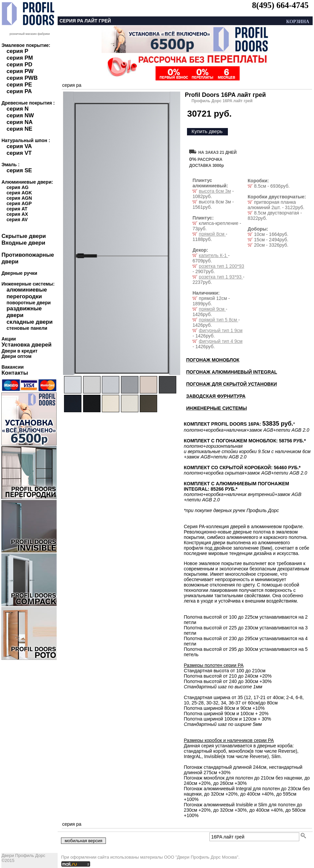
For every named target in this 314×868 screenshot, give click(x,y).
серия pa (72, 85)
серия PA (19, 91)
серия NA (19, 122)
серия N (17, 109)
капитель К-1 (213, 255)
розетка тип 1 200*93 (221, 266)
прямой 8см (212, 234)
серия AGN (19, 198)
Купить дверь (207, 131)
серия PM (20, 58)
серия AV (17, 220)
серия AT (17, 209)
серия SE (19, 170)
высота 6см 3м (215, 191)
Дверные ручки (19, 273)
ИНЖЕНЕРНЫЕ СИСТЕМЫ (216, 408)
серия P (17, 51)
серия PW (20, 71)
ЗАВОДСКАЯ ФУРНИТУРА (216, 396)
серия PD (19, 65)
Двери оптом (16, 356)
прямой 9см (212, 309)
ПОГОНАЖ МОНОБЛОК (213, 360)
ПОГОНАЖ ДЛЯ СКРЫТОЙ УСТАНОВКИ (231, 384)
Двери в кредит (19, 351)
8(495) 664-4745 (280, 5)
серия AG (17, 187)
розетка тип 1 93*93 (221, 277)
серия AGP (19, 203)
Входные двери (23, 243)
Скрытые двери (23, 236)
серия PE (19, 85)
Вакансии (12, 367)
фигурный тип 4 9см (221, 341)
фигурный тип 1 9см (221, 330)
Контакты (15, 373)
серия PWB (22, 78)
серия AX (17, 214)
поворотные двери (28, 303)
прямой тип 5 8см (218, 320)
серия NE (19, 129)
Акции (9, 339)
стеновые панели (27, 328)
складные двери (29, 322)
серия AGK (19, 193)
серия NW (20, 115)
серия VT (19, 153)
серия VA (19, 146)
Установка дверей (26, 345)
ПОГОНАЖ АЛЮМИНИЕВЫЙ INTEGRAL (231, 372)
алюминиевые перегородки (27, 293)
